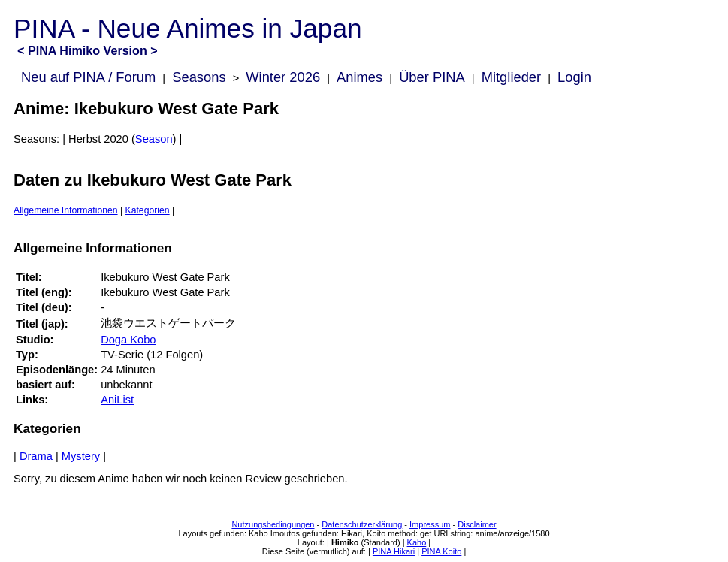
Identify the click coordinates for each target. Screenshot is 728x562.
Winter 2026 (283, 77)
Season (154, 139)
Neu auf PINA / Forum (88, 77)
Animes (359, 77)
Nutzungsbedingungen (273, 524)
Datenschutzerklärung (362, 524)
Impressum (430, 524)
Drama (36, 456)
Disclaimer (477, 524)
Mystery (81, 456)
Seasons (199, 77)
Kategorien (148, 210)
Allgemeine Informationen (66, 210)
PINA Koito (441, 551)
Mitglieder (511, 77)
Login (574, 77)
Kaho (417, 542)
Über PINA (432, 77)
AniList (117, 400)
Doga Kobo (128, 340)
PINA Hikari (394, 551)
